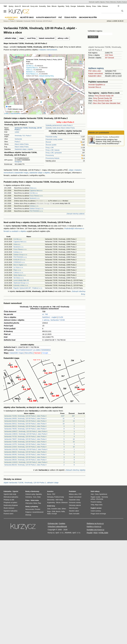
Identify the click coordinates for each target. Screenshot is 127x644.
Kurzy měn (34, 6)
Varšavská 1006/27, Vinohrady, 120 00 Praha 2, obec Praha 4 (26, 431)
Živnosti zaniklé (51, 145)
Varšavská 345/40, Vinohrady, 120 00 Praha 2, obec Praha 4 (25, 454)
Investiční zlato (56, 509)
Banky (28, 491)
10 (64, 424)
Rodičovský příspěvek (11, 505)
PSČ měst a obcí (95, 71)
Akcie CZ (18, 6)
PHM (54, 512)
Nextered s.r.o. (31, 72)
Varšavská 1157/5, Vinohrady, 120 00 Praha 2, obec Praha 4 (25, 444)
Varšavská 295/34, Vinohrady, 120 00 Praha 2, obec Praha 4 (25, 460)
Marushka (29, 353)
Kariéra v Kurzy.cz (94, 526)
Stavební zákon (74, 511)
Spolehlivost (103, 494)
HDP (57, 500)
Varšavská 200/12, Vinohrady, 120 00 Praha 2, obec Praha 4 (25, 424)
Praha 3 (17, 142)
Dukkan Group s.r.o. (37, 208)
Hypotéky (61, 6)
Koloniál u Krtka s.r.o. (21, 285)
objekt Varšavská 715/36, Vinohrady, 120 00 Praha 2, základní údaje (31, 483)
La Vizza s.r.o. (18, 267)
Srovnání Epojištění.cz (97, 85)
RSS (96, 533)
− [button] (82, 111)
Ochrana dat (53, 523)
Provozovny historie (52, 158)
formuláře (76, 514)
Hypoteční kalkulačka (10, 511)
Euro (35, 497)
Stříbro (64, 509)
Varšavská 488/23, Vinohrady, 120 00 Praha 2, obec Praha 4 (25, 452)
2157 (63, 416)
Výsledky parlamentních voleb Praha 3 (59, 125)
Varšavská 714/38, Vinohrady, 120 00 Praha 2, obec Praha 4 (25, 442)
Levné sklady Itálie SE (21, 280)
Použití (90, 533)
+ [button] (82, 107)
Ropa (49, 512)
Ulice (99, 103)
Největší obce (27, 17)
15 (74, 421)
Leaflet (6, 113)
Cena (97, 494)
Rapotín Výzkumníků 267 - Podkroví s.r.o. (28, 288)
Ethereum (64, 503)
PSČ (60, 17)
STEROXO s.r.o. (19, 262)
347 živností (109, 58)
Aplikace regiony (96, 68)
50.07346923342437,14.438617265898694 (33, 350)
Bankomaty (35, 491)
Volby (92, 505)
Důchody (28, 515)
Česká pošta (70, 17)
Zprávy (11, 6)
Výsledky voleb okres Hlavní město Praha (60, 128)
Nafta (63, 512)
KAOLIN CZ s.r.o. (19, 260)
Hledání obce (11, 17)
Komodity (42, 6)
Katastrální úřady (74, 500)
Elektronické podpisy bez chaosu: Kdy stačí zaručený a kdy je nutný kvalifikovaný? (108, 141)
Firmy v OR (50, 148)
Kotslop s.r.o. (34, 206)
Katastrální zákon (95, 76)
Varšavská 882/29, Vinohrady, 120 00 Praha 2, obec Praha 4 (25, 465)
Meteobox (113, 2)
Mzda (35, 503)
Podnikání (72, 491)
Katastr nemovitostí (96, 74)
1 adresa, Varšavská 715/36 (54, 320)
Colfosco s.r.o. (18, 273)
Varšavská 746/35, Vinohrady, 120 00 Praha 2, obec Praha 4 (25, 429)
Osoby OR (110, 96)
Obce (95, 103)
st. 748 (45, 314)
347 (73, 416)
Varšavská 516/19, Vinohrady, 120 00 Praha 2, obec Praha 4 (25, 421)
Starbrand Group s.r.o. (21, 283)
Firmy (97, 96)
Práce (94, 6)
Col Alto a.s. (30, 66)
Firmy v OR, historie (53, 150)
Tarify (67, 6)
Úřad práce (29, 503)
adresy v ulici (63, 38)
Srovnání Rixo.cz (95, 87)
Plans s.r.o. (17, 270)
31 (64, 418)
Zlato (49, 6)
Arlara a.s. (29, 70)
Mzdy (61, 500)
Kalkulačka (81, 6)
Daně (71, 514)
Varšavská (18, 139)
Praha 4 (13, 21)
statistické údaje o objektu (40, 173)
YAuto (108, 2)
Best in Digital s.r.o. (20, 265)
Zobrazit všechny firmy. (46, 76)
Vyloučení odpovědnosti (57, 526)
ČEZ (54, 494)
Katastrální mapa (16, 353)
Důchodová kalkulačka (11, 497)
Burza (49, 494)
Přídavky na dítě (9, 500)
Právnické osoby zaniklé (54, 139)
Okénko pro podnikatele (99, 133)
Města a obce (73, 494)
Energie (73, 6)
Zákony (88, 6)
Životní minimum (9, 508)
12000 (17, 132)
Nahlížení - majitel (50, 317)
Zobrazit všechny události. (76, 214)
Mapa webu (99, 505)
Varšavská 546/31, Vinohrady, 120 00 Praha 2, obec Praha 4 (25, 457)
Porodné (37, 509)
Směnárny (29, 497)
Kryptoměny (51, 503)
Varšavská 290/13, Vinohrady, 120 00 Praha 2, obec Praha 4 (25, 426)
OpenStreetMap (15, 113)
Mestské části (115, 103)
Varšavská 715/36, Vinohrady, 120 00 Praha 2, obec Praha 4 (25, 416)
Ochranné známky (75, 503)
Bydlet (119, 2)
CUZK (61, 317)
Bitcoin (54, 6)
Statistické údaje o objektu (24, 149)
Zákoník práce (74, 508)
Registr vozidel (95, 497)
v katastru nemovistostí (48, 50)
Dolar (39, 497)
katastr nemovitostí (47, 38)
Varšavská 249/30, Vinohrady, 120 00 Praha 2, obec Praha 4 (25, 418)
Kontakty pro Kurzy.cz (95, 530)
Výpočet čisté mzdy (10, 494)
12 (64, 421)
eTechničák (100, 499)
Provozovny (50, 155)
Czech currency (96, 511)
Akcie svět (26, 6)
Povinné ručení (8, 514)
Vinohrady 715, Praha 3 (23, 136)
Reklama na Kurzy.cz (95, 523)
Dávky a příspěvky (32, 507)
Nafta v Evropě (52, 514)
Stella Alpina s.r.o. (20, 275)
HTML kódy (104, 533)
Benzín (58, 512)
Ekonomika (51, 500)
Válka (99, 6)
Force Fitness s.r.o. (32, 74)
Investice (50, 491)
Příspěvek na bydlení (10, 503)
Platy (39, 503)
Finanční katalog (96, 502)
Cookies (62, 523)
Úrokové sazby (30, 494)
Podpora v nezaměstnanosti (34, 512)
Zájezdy (102, 2)
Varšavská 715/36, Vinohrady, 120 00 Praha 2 (38, 21)
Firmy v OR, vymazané (54, 153)
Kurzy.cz (6, 21)
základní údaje (10, 38)
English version (96, 508)
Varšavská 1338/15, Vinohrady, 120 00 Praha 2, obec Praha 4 (26, 434)
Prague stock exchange (98, 514)
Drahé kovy (51, 506)
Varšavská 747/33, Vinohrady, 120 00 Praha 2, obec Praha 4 (25, 436)
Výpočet (15, 491)
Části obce (105, 103)
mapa (22, 38)
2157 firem (109, 55)
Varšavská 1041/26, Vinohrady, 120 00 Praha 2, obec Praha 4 (26, 449)
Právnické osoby (51, 137)
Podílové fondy (59, 497)
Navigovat (18, 162)
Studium (125, 2)
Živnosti (48, 142)
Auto (92, 494)
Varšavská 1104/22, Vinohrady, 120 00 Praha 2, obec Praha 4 (26, 462)
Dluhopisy (50, 497)
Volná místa (35, 500)
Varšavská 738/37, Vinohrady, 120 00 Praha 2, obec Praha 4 (25, 439)
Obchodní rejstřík (94, 2)
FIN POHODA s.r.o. (36, 211)
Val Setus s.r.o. (19, 278)
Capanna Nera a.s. (32, 68)
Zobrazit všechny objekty (75, 470)
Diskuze (105, 6)
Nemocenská (30, 509)
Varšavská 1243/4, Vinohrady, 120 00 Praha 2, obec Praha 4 (25, 447)
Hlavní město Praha (22, 144)
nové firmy (31, 38)
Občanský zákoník (75, 505)
